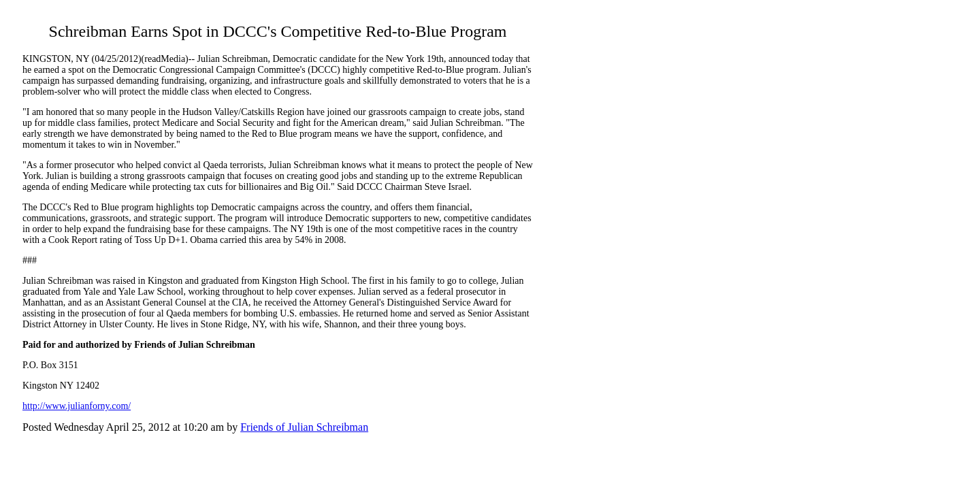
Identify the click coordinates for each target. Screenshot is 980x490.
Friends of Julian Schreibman (304, 427)
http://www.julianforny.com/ (77, 406)
